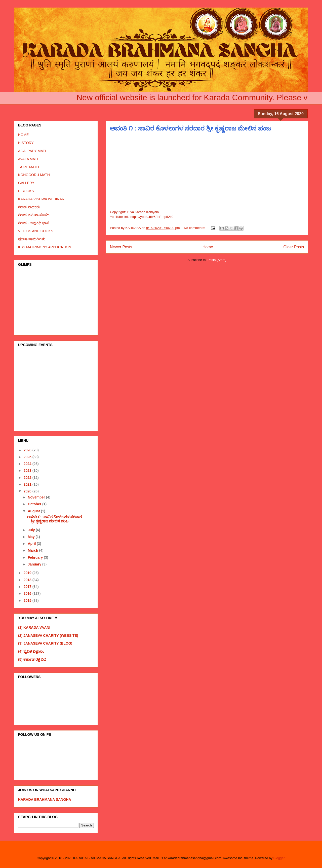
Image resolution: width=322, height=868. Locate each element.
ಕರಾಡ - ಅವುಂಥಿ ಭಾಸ (34, 223)
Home (208, 247)
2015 (28, 600)
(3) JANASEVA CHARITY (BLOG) (45, 643)
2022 (28, 478)
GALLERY (26, 183)
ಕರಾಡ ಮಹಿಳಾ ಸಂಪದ (34, 215)
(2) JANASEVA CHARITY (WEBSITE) (48, 636)
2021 (28, 484)
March (33, 550)
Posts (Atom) (217, 260)
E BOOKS (26, 191)
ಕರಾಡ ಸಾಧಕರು (29, 207)
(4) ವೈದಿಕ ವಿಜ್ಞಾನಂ (31, 651)
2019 (28, 573)
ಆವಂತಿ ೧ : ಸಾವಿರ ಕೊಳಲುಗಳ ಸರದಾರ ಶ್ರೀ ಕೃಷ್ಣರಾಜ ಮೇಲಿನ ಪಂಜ (190, 128)
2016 (28, 593)
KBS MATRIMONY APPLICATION (45, 247)
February (36, 557)
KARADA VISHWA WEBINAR (41, 199)
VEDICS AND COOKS (36, 231)
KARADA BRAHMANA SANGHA (45, 799)
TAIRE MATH (29, 167)
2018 (28, 580)
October (35, 504)
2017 (28, 587)
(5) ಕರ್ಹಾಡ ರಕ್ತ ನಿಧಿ (32, 659)
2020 (28, 491)
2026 (28, 450)
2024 (28, 464)
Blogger (279, 858)
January (35, 564)
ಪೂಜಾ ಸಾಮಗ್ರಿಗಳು (32, 239)
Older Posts (294, 247)
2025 (28, 457)
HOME (23, 135)
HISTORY (26, 143)
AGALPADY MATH (33, 151)
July (32, 530)
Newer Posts (121, 247)
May (32, 537)
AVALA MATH (29, 159)
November (37, 497)
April (32, 544)
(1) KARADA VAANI (34, 627)
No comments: (195, 228)
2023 (28, 471)
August (34, 511)
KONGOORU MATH (34, 175)
